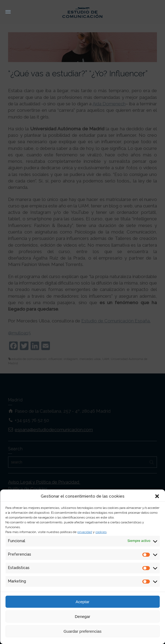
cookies (101, 532)
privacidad (85, 532)
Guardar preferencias (83, 631)
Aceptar (83, 602)
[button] (157, 496)
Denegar (83, 616)
